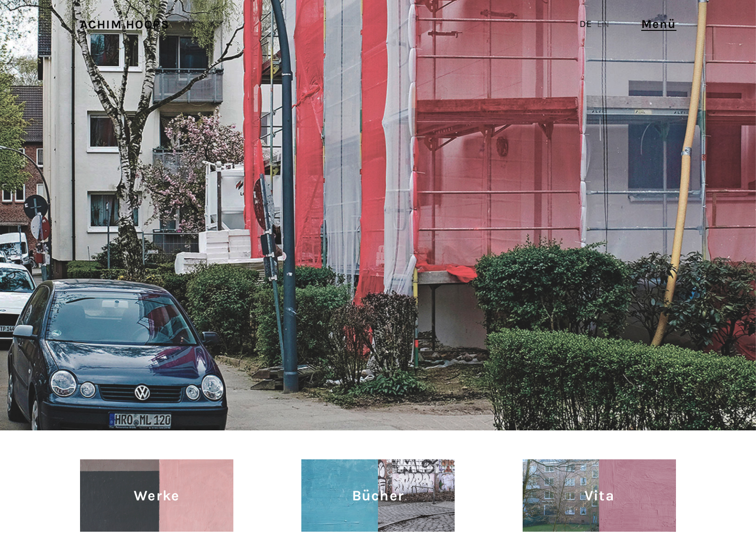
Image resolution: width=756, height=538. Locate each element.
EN (603, 24)
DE (586, 24)
